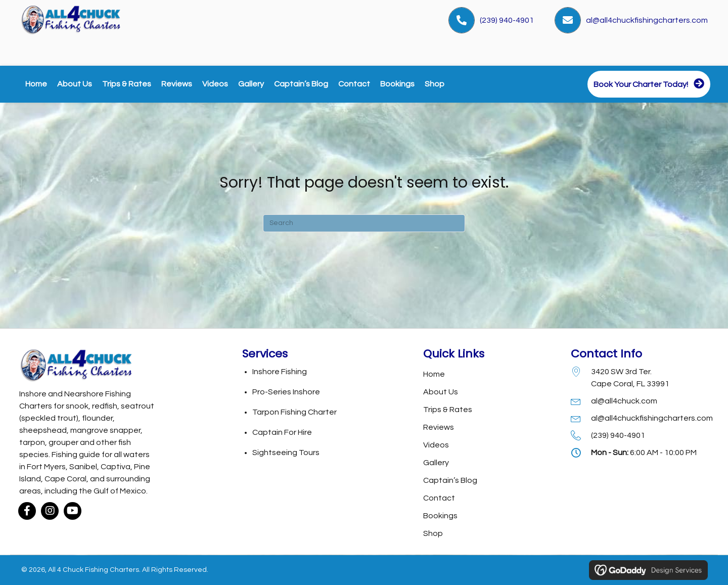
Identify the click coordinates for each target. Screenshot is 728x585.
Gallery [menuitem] (436, 463)
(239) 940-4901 (507, 20)
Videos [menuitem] (436, 445)
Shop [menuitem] (433, 533)
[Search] (364, 223)
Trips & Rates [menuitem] (448, 410)
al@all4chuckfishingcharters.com (647, 20)
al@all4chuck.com (624, 401)
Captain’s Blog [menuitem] (450, 480)
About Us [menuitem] (441, 392)
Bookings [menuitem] (440, 516)
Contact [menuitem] (439, 498)
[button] (27, 515)
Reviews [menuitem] (439, 427)
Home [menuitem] (434, 374)
